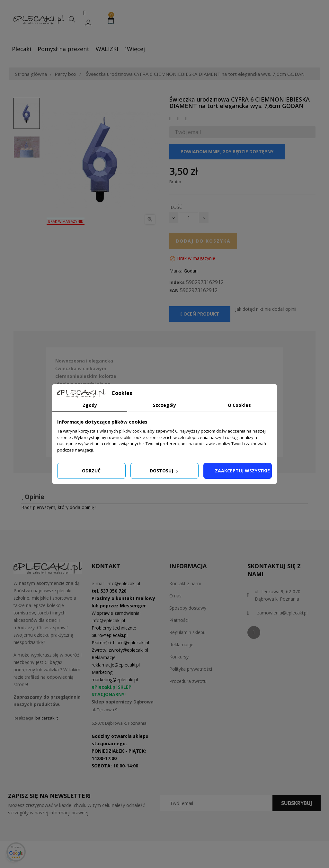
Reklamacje (181, 644)
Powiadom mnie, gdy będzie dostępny (227, 152)
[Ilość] (189, 218)
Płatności (179, 620)
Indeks (177, 282)
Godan (191, 271)
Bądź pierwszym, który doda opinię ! (59, 507)
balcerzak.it (47, 718)
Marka (176, 271)
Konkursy (179, 657)
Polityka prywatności (191, 669)
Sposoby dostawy (188, 608)
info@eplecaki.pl (123, 583)
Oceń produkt (200, 314)
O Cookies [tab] (239, 405)
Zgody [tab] (90, 405)
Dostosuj (164, 471)
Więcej (135, 49)
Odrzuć (91, 471)
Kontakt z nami (185, 583)
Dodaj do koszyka (203, 241)
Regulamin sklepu (187, 632)
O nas (175, 596)
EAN (174, 291)
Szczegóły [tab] (164, 405)
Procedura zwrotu (188, 681)
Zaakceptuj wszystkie (242, 471)
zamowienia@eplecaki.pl (282, 613)
